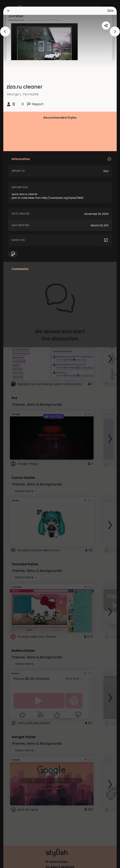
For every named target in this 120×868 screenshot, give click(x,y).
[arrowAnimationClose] (5, 32)
